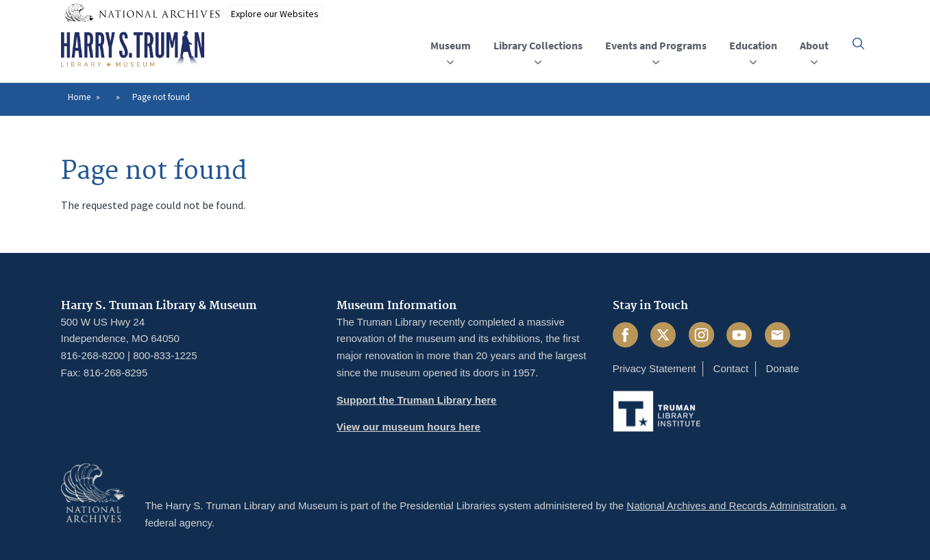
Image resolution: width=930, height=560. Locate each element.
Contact (731, 368)
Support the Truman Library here (416, 400)
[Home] (133, 49)
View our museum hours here (408, 427)
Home (79, 97)
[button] (858, 44)
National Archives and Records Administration (731, 506)
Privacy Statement (654, 368)
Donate (782, 368)
